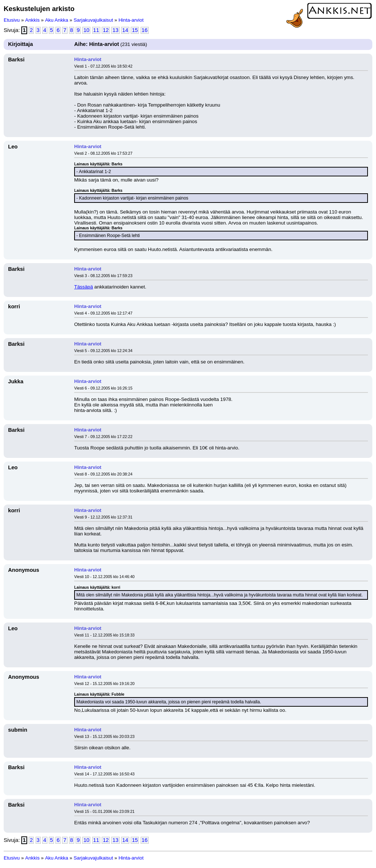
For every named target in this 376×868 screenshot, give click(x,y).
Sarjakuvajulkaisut (93, 20)
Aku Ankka (57, 20)
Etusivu (12, 20)
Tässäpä (84, 287)
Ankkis (32, 20)
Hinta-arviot (131, 20)
